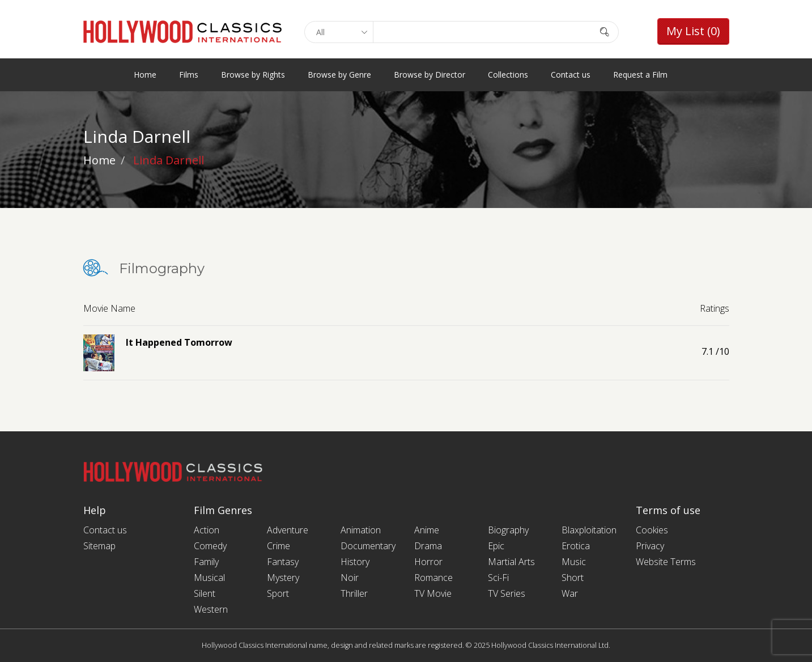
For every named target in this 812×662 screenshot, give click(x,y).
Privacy (650, 546)
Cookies (652, 530)
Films (189, 75)
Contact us (571, 75)
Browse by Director (430, 75)
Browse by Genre (339, 75)
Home (145, 75)
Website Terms (666, 562)
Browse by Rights (253, 75)
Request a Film (640, 75)
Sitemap (99, 546)
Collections (508, 75)
